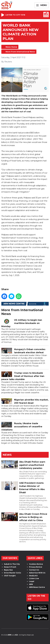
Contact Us (34, 570)
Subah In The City (12, 564)
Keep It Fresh (10, 567)
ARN (31, 584)
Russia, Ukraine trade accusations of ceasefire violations (22, 427)
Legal (32, 581)
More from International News (20, 52)
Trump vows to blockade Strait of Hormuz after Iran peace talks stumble (23, 376)
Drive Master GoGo (13, 573)
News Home (11, 47)
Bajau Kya (8, 570)
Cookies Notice (36, 564)
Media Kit (33, 576)
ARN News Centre (37, 587)
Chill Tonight (10, 576)
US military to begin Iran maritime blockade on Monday (22, 323)
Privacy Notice (36, 567)
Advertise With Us (37, 573)
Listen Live (34, 578)
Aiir (17, 635)
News (7, 455)
